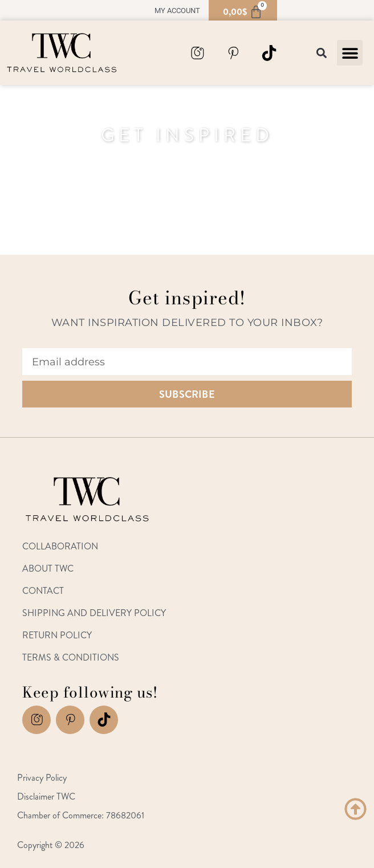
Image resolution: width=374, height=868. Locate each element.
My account (177, 11)
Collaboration (60, 546)
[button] (350, 53)
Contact (43, 591)
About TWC (48, 569)
